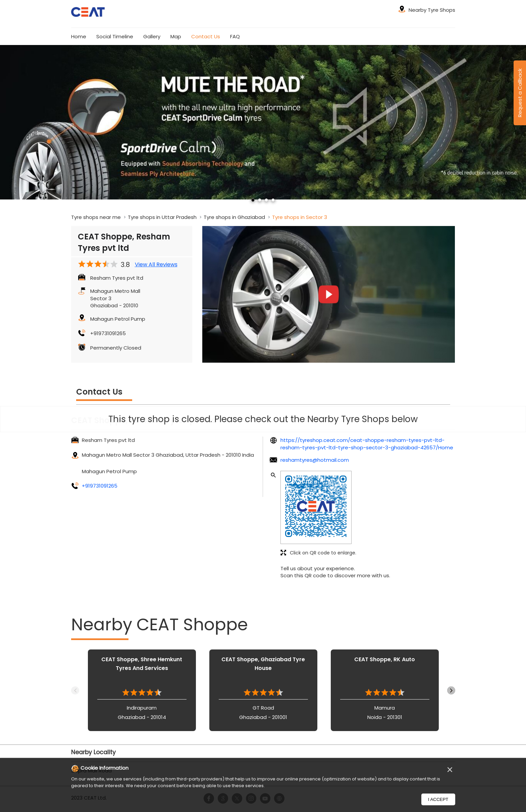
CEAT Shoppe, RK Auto (385, 659)
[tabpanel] (263, 122)
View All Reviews (156, 265)
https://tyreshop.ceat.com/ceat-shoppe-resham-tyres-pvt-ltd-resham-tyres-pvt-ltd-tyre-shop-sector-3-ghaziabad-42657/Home (367, 444)
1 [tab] (253, 200)
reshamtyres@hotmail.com (315, 460)
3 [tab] (266, 200)
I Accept (438, 799)
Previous (75, 690)
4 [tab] (273, 200)
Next (451, 690)
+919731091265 (108, 333)
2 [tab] (260, 200)
